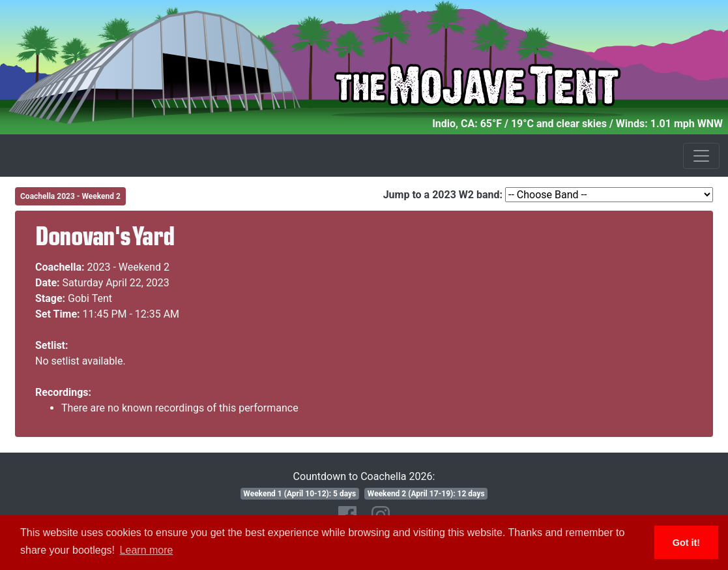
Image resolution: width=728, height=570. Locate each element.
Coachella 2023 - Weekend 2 (70, 196)
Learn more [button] (147, 550)
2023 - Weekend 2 (129, 267)
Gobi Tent (90, 298)
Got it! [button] (686, 543)
